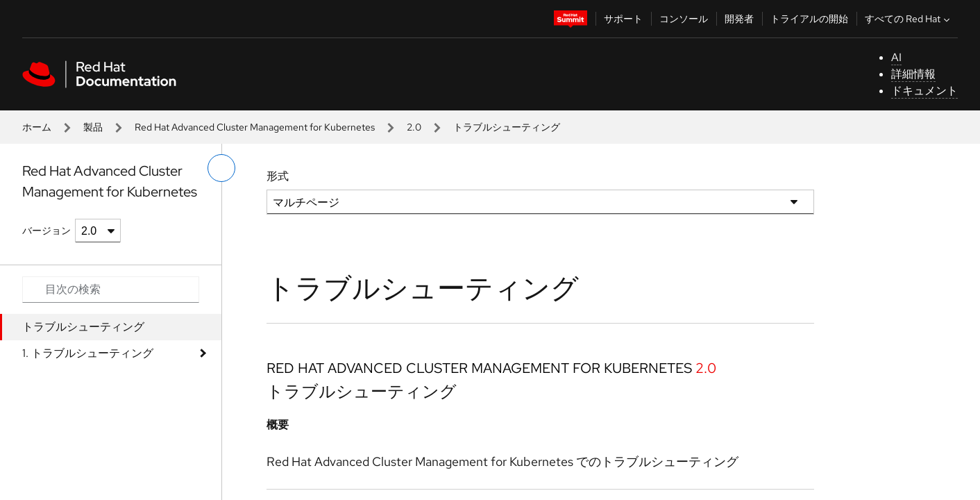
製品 (93, 127)
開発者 (739, 19)
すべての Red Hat (909, 19)
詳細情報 (913, 74)
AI (896, 57)
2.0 (414, 127)
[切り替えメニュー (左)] (221, 168)
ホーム (37, 127)
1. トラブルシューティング (88, 353)
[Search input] (111, 290)
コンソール (684, 19)
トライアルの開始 (809, 19)
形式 (278, 176)
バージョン (47, 231)
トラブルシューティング (83, 327)
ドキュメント (924, 91)
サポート (623, 19)
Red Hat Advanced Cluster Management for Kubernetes (255, 127)
